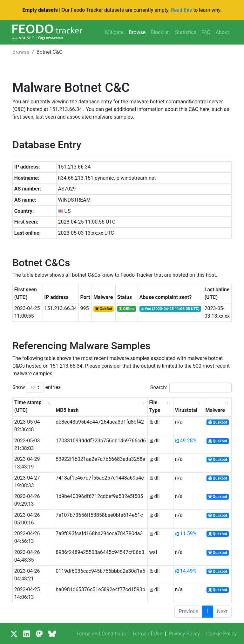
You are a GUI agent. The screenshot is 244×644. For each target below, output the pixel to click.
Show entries (37, 388)
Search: (191, 388)
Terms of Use (147, 634)
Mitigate (114, 32)
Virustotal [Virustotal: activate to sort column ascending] (186, 410)
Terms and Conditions (101, 634)
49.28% (188, 441)
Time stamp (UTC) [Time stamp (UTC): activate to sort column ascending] (28, 406)
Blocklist (160, 32)
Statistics (186, 32)
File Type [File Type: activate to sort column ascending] (155, 406)
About (222, 32)
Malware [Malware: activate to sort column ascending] (215, 410)
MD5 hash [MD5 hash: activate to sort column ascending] (67, 410)
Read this (181, 10)
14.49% (188, 571)
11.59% (188, 533)
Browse (137, 32)
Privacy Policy (184, 634)
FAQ (206, 32)
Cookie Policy (221, 634)
